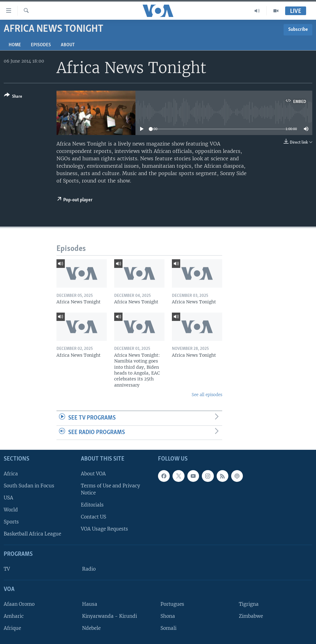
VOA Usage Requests (104, 529)
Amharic (14, 616)
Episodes (41, 45)
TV (7, 569)
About (68, 45)
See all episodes (207, 395)
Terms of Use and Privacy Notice (110, 489)
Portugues (172, 604)
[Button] (13, 97)
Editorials (92, 505)
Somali (168, 628)
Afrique (12, 628)
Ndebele (91, 628)
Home (15, 45)
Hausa (90, 604)
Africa (11, 474)
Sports (11, 522)
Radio (89, 569)
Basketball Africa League (32, 534)
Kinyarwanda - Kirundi (110, 616)
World (11, 510)
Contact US (94, 517)
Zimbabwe (251, 616)
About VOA (93, 474)
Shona (168, 616)
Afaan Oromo (19, 604)
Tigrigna (249, 604)
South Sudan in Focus (29, 486)
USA (8, 498)
